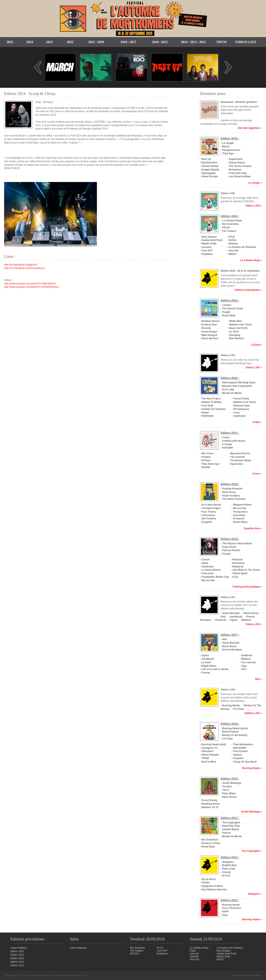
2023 (49, 42)
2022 (70, 42)
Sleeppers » (255, 894)
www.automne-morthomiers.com (68, 975)
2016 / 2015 (160, 42)
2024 (30, 42)
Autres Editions (19, 948)
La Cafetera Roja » (251, 260)
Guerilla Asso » (253, 528)
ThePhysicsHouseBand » (247, 587)
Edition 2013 (17, 962)
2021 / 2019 (96, 42)
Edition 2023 (17, 951)
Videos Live (246, 42)
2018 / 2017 (128, 42)
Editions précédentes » (248, 290)
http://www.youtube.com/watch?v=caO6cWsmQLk (32, 287)
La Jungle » (255, 183)
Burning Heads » (252, 768)
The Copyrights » (252, 851)
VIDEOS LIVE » (253, 713)
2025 (10, 42)
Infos (222, 42)
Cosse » (257, 474)
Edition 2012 (17, 965)
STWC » (257, 422)
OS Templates (254, 975)
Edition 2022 (17, 955)
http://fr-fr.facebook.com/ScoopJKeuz (24, 268)
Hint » (258, 679)
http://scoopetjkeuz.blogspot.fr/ (21, 265)
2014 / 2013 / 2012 (193, 42)
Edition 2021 (17, 958)
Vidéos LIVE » (254, 206)
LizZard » (256, 345)
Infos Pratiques (78, 948)
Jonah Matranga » (251, 812)
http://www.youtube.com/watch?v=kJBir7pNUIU (30, 284)
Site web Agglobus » (250, 128)
